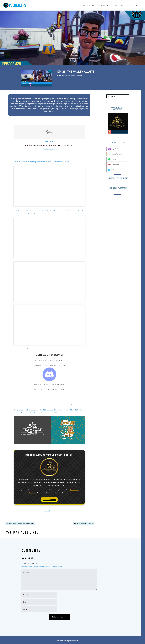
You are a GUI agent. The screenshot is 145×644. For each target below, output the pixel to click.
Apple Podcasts (30, 146)
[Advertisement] (122, 218)
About (130, 5)
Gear (122, 5)
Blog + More (91, 5)
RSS (72, 146)
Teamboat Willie (105, 5)
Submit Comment (59, 617)
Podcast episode (70, 75)
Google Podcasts (42, 146)
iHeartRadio (52, 146)
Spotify (60, 146)
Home (83, 5)
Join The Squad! (49, 499)
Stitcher (67, 146)
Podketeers (79, 75)
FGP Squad (115, 5)
